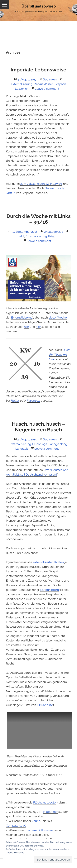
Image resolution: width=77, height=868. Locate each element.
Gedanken (50, 79)
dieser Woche (58, 318)
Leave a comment (47, 89)
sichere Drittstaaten (40, 830)
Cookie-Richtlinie (15, 853)
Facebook (33, 401)
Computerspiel (16, 826)
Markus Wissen (44, 84)
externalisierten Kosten (48, 562)
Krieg (52, 236)
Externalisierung (22, 84)
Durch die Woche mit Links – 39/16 (39, 219)
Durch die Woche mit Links (60, 355)
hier (26, 327)
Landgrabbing (58, 444)
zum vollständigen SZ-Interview (41, 184)
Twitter (15, 401)
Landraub (22, 449)
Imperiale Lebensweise (38, 70)
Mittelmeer (50, 812)
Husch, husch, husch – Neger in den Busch (38, 427)
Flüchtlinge (40, 444)
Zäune (36, 821)
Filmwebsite (45, 705)
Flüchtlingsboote (44, 803)
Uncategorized (53, 232)
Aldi (22, 236)
